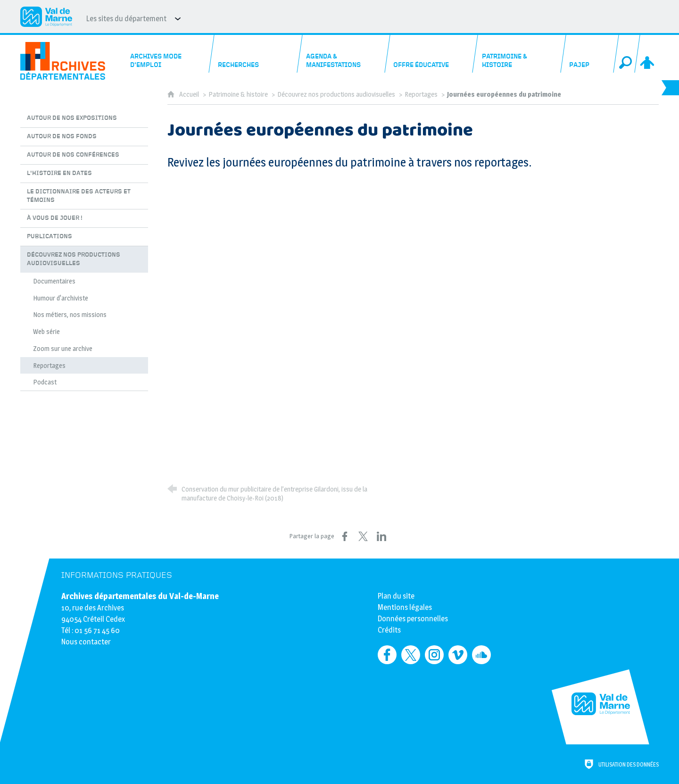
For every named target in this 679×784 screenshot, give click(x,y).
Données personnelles (413, 619)
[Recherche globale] (627, 54)
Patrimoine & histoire (238, 94)
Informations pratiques (117, 575)
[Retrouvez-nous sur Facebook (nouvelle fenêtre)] (387, 655)
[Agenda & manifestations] (344, 54)
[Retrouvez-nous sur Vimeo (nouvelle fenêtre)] (458, 655)
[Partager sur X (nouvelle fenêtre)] (363, 536)
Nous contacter (86, 642)
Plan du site (396, 596)
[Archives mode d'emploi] (168, 54)
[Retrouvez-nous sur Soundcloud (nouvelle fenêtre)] (481, 655)
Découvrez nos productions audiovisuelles (336, 94)
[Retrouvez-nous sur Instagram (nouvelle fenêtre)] (434, 655)
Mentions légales (405, 607)
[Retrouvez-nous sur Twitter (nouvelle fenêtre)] (411, 655)
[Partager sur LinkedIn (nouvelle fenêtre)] (381, 536)
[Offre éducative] (432, 54)
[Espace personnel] (648, 54)
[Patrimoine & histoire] (520, 54)
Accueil (190, 94)
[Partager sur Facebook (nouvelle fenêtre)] (345, 536)
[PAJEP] (590, 54)
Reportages (421, 94)
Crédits (389, 630)
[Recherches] (256, 54)
